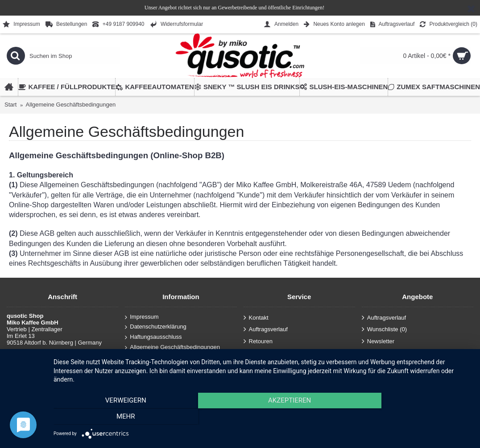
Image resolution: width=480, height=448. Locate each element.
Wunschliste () (384, 330)
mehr (409, 417)
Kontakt (256, 318)
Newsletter (378, 341)
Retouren (258, 341)
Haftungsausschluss (153, 337)
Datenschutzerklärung (155, 327)
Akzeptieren (262, 417)
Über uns (139, 357)
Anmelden (259, 353)
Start (10, 105)
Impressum (142, 317)
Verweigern (116, 417)
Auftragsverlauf (266, 330)
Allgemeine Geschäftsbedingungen (71, 105)
